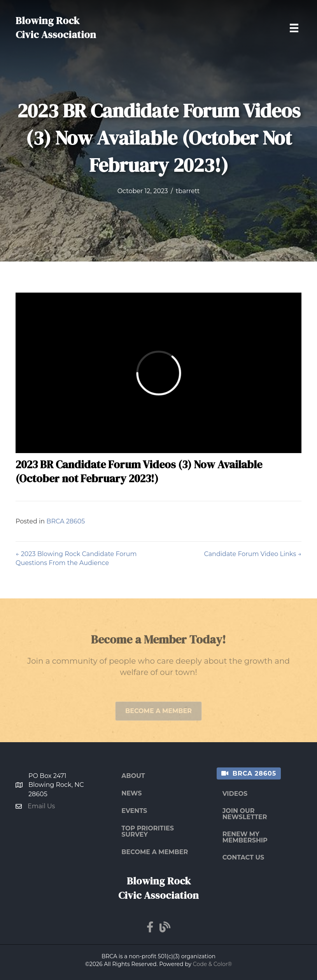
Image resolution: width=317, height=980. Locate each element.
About (133, 776)
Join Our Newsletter (245, 814)
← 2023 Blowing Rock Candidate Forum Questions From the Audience (76, 558)
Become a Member (155, 852)
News (131, 793)
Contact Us (243, 857)
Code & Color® (213, 964)
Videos (235, 794)
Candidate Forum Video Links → (253, 554)
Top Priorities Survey (148, 831)
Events (134, 811)
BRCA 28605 (66, 521)
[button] (158, 717)
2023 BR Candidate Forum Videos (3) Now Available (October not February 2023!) (139, 471)
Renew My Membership (245, 837)
